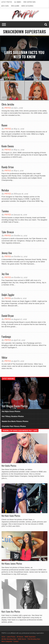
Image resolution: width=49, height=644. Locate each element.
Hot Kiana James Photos (12, 564)
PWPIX (7, 108)
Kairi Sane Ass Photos (11, 612)
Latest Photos (7, 2)
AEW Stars (5, 6)
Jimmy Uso (7, 253)
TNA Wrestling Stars (34, 639)
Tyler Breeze (8, 232)
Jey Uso (5, 274)
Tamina (5, 211)
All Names (18, 2)
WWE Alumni (15, 6)
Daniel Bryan (8, 316)
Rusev (4, 125)
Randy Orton (8, 167)
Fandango (6, 337)
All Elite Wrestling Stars (9, 639)
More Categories (27, 6)
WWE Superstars (30, 2)
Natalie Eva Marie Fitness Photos (15, 421)
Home (3, 637)
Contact (16, 641)
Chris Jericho (8, 104)
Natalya (5, 190)
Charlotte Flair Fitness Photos (14, 426)
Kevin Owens (8, 146)
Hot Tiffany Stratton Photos (13, 416)
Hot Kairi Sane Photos (11, 516)
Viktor (4, 357)
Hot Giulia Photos (9, 466)
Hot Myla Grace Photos (11, 411)
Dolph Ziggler (8, 295)
